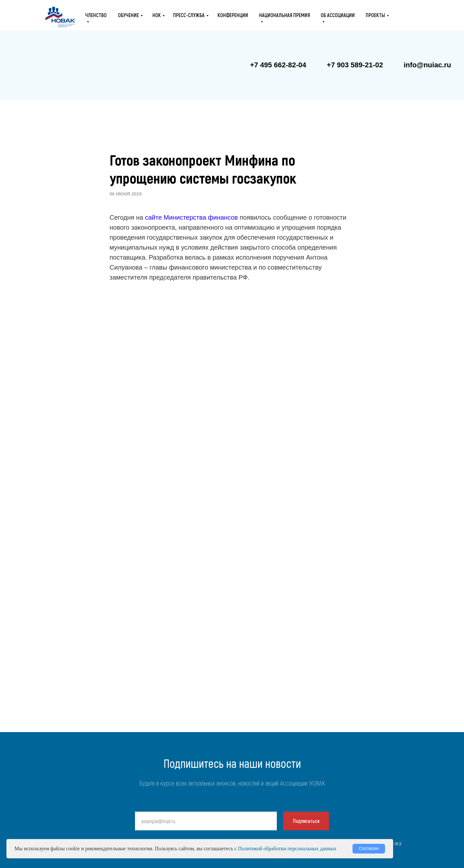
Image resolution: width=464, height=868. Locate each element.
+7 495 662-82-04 (278, 65)
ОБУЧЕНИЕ (128, 15)
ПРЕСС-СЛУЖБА (189, 15)
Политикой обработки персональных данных (287, 849)
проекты (375, 15)
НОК (157, 15)
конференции (233, 15)
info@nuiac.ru (427, 65)
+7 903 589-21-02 (355, 65)
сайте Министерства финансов (191, 217)
